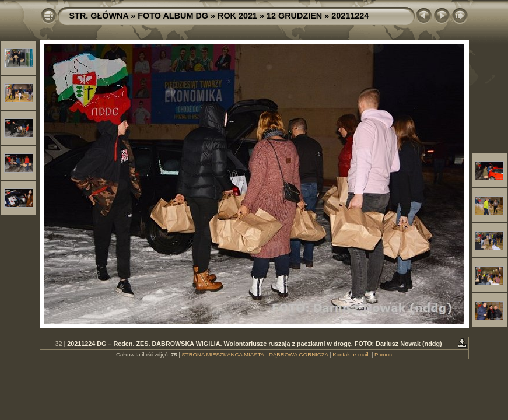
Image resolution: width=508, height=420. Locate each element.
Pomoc (383, 354)
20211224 (350, 16)
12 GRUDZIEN (294, 16)
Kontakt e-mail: (351, 354)
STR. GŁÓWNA (99, 16)
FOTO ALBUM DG (173, 16)
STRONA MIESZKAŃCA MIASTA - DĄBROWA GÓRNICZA (255, 354)
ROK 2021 (237, 16)
